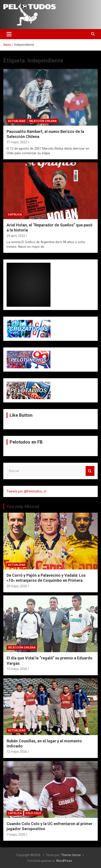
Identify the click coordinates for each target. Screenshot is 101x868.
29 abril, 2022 (16, 236)
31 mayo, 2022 (17, 142)
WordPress (64, 861)
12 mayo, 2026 (17, 752)
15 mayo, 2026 (17, 669)
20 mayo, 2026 (17, 586)
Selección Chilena (43, 121)
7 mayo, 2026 (16, 835)
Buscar (90, 471)
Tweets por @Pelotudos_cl (26, 491)
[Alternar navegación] (9, 34)
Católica (15, 215)
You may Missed (23, 506)
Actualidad (17, 121)
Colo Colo (33, 813)
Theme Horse (71, 855)
